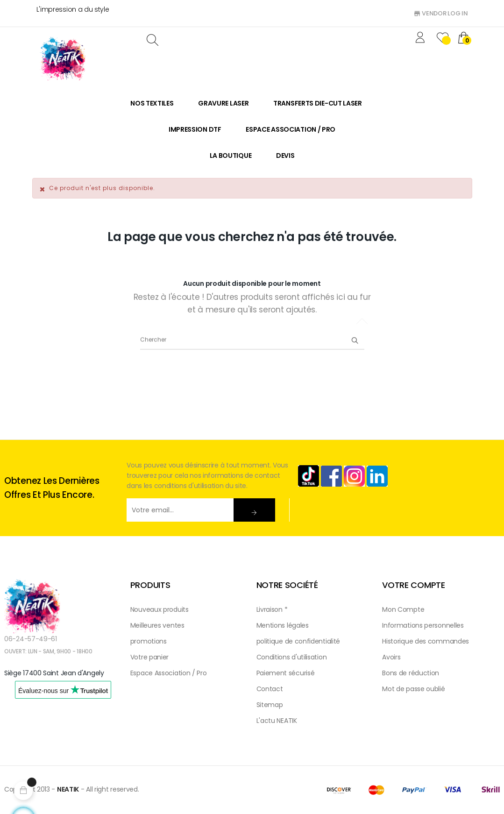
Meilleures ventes (157, 625)
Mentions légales (283, 625)
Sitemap (270, 705)
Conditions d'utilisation (292, 657)
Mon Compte (403, 609)
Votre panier (149, 657)
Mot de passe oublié (413, 689)
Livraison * (272, 609)
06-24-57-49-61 (31, 639)
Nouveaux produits (160, 609)
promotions (149, 641)
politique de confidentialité (298, 641)
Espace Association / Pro (169, 673)
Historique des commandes (426, 641)
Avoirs (391, 657)
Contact (270, 689)
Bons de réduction (411, 673)
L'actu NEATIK (277, 721)
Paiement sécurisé (286, 673)
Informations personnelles (423, 625)
